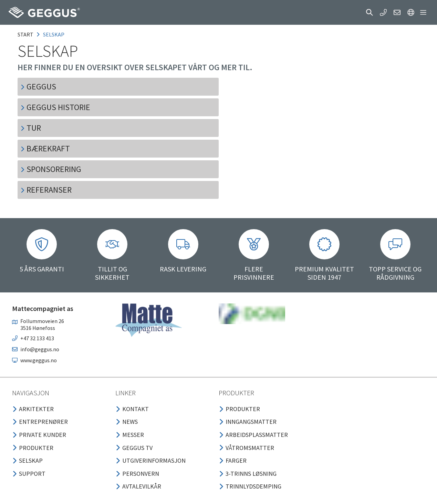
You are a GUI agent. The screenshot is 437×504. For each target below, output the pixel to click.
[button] (370, 12)
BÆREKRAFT (45, 148)
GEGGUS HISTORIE (55, 107)
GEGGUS (38, 87)
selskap (54, 34)
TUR (31, 128)
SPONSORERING (51, 169)
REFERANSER (46, 190)
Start (25, 34)
